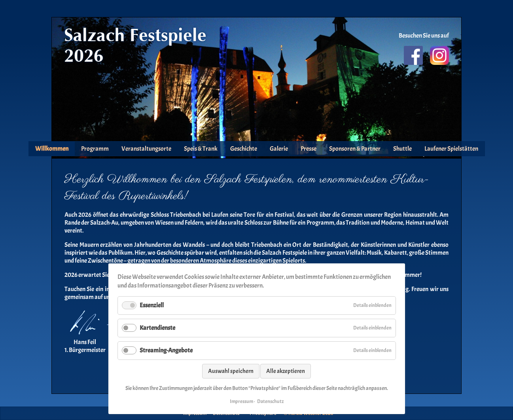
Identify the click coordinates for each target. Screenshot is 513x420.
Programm (95, 149)
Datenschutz (270, 401)
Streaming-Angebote (166, 350)
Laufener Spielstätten (451, 149)
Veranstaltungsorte (146, 149)
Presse (309, 149)
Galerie (279, 149)
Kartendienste (157, 328)
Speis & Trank (201, 149)
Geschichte (244, 149)
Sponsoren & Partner (355, 149)
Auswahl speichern (231, 371)
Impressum (241, 401)
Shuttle (402, 149)
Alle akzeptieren (286, 371)
